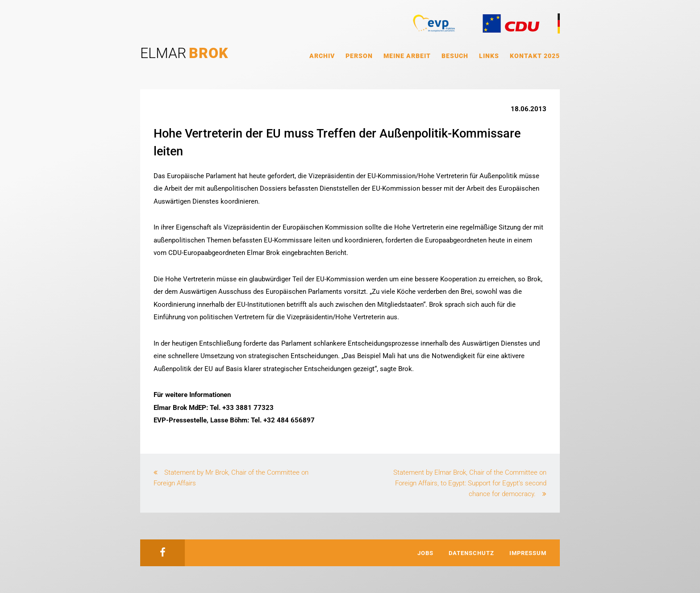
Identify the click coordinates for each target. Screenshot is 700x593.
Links (489, 56)
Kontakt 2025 (535, 56)
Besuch (455, 56)
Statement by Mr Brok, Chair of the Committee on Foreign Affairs (231, 478)
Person (359, 56)
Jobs (425, 553)
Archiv (322, 56)
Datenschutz (471, 553)
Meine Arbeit (407, 56)
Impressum (528, 553)
